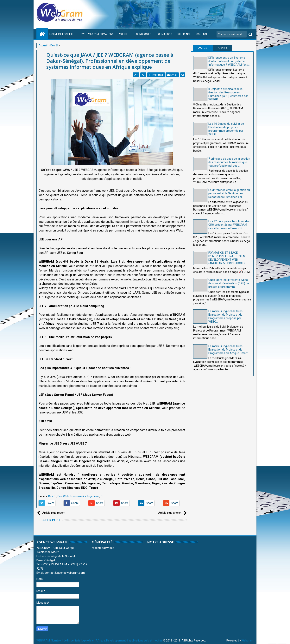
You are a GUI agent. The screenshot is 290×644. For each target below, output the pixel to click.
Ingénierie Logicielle (62, 34)
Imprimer (156, 75)
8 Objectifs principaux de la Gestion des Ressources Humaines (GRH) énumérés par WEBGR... (228, 94)
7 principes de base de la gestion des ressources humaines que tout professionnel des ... (229, 162)
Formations (164, 34)
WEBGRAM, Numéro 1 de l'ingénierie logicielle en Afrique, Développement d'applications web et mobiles (99, 641)
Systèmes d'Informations (97, 34)
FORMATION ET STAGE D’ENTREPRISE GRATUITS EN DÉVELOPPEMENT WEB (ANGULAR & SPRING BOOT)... (227, 258)
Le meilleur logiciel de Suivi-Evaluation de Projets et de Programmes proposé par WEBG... (226, 316)
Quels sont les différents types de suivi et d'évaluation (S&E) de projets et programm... (229, 283)
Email (172, 75)
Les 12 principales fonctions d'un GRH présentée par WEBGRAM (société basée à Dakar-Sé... (229, 225)
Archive (222, 48)
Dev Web (63, 496)
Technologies (142, 34)
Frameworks (78, 496)
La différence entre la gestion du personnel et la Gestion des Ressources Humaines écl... (229, 193)
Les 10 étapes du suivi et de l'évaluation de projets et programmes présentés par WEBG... (226, 129)
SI (102, 496)
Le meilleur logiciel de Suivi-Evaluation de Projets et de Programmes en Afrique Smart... (229, 350)
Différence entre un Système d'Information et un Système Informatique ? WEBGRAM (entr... (229, 61)
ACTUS (203, 48)
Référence (184, 34)
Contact (202, 34)
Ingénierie (93, 496)
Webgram (248, 641)
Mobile (123, 34)
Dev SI (52, 496)
